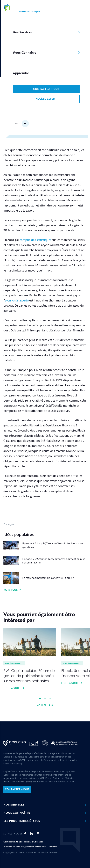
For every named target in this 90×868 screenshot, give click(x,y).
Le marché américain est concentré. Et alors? (48, 578)
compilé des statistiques (35, 240)
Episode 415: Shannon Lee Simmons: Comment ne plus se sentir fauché (54, 561)
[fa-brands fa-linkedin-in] (31, 834)
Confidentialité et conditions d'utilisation (23, 842)
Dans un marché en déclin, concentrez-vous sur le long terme (39, 92)
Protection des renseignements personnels (25, 847)
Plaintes (53, 847)
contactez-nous (17, 789)
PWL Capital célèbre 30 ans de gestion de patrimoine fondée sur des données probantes (29, 676)
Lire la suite (12, 688)
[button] (85, 8)
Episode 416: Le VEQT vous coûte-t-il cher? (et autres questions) (53, 545)
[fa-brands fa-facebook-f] (25, 834)
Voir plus (11, 590)
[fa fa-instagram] (38, 834)
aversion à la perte (17, 300)
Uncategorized (29, 85)
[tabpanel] (30, 659)
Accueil (8, 85)
